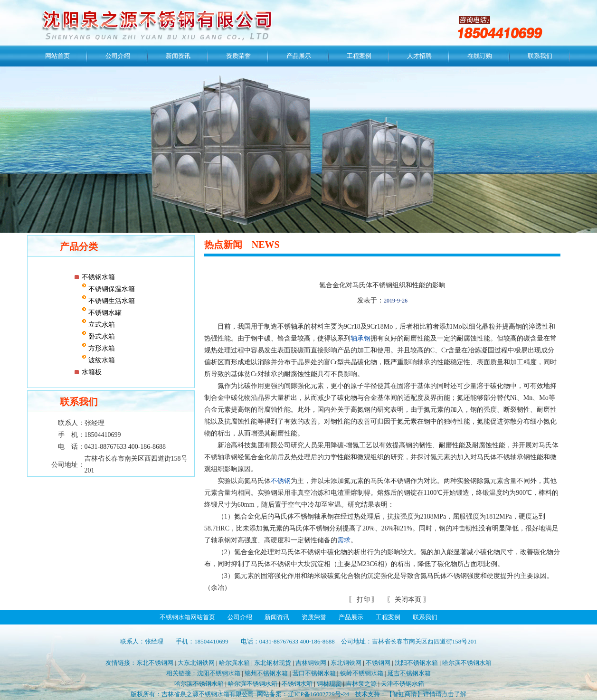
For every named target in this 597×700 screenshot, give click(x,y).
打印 (362, 600)
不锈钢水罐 (104, 313)
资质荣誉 (238, 56)
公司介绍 (118, 56)
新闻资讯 (178, 56)
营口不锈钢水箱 (314, 673)
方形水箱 (101, 348)
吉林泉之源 (361, 684)
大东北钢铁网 (196, 663)
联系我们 (540, 56)
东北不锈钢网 (155, 663)
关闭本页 (408, 600)
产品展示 (299, 56)
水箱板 (92, 372)
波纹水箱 (101, 360)
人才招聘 (419, 56)
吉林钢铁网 (311, 663)
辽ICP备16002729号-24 (318, 694)
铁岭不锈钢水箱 (362, 673)
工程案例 (359, 56)
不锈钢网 (378, 663)
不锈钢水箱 (98, 277)
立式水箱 (101, 325)
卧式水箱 (101, 336)
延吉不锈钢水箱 (409, 673)
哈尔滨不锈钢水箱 (467, 663)
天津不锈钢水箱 (403, 684)
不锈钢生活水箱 (111, 301)
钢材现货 (329, 684)
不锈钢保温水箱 (111, 289)
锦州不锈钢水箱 (266, 673)
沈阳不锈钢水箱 (416, 663)
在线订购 (480, 56)
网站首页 (57, 56)
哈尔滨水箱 (234, 663)
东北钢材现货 (273, 663)
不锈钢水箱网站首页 (187, 617)
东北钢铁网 (346, 663)
